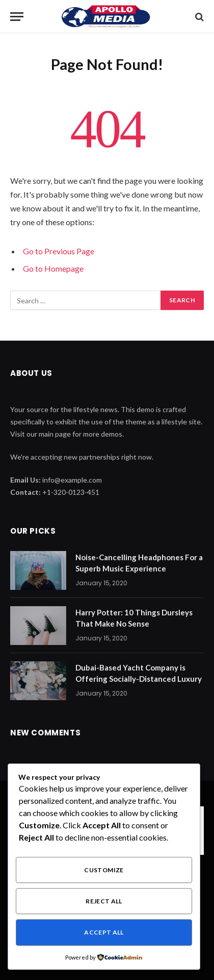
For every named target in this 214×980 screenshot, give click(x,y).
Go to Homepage (53, 268)
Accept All (104, 932)
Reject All (104, 901)
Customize (104, 870)
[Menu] (17, 17)
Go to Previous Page (59, 251)
